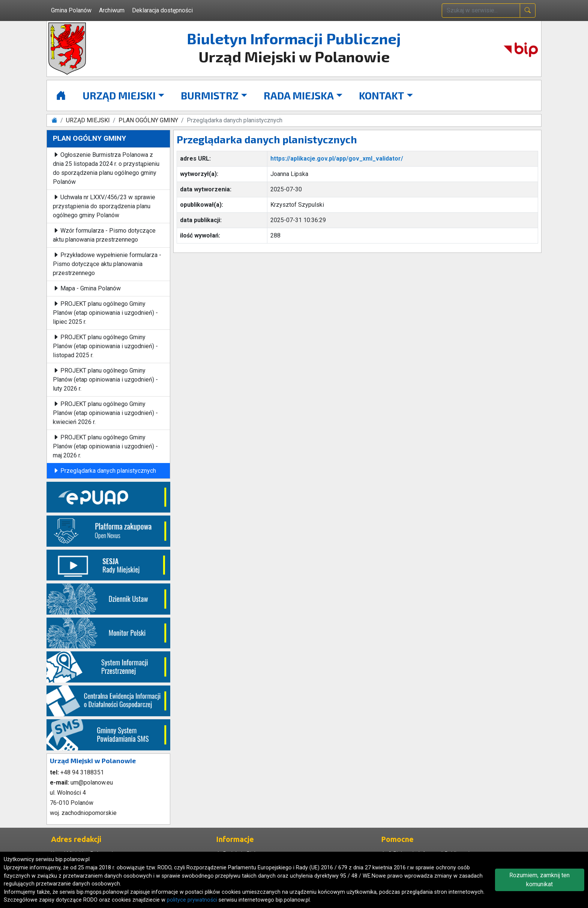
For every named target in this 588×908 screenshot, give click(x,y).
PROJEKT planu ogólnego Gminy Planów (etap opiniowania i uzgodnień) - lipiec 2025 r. (105, 313)
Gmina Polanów (71, 10)
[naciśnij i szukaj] (528, 11)
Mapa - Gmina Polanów (87, 288)
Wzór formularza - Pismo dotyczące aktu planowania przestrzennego (104, 235)
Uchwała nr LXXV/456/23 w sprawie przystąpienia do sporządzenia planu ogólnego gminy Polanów (104, 206)
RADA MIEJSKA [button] (299, 95)
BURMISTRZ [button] (210, 95)
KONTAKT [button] (382, 95)
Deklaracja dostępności (162, 10)
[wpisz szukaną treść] (481, 11)
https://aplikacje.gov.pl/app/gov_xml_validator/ (337, 159)
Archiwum (112, 10)
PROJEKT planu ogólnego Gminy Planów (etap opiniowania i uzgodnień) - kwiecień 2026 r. (105, 413)
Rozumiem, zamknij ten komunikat (539, 880)
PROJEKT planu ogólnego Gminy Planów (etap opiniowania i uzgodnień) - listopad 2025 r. (105, 346)
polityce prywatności (192, 900)
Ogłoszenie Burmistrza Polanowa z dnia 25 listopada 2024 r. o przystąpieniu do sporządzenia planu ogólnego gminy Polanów (106, 168)
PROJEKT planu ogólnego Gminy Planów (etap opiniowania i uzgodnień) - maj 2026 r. (105, 446)
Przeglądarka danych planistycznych (104, 471)
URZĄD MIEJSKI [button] (119, 95)
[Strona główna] (61, 95)
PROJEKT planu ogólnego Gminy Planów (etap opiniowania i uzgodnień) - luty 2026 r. (105, 380)
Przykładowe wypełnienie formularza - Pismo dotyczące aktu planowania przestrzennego (107, 264)
